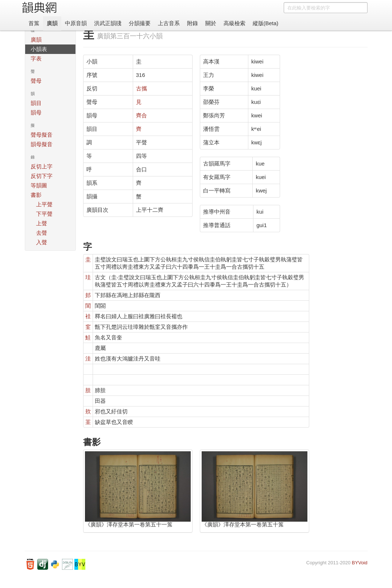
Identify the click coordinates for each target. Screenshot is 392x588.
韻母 (36, 112)
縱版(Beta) (266, 23)
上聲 (42, 223)
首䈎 (34, 23)
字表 (36, 59)
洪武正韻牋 (108, 23)
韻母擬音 (42, 144)
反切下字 (42, 176)
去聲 (42, 233)
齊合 (141, 115)
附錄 (193, 23)
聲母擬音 (42, 135)
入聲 (42, 242)
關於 (211, 23)
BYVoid (360, 563)
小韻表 (39, 49)
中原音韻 (76, 23)
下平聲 (44, 214)
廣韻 (52, 23)
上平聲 (44, 204)
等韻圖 (39, 185)
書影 (36, 195)
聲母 (36, 81)
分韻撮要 (140, 23)
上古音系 (169, 23)
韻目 (36, 103)
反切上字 (42, 166)
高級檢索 (234, 23)
